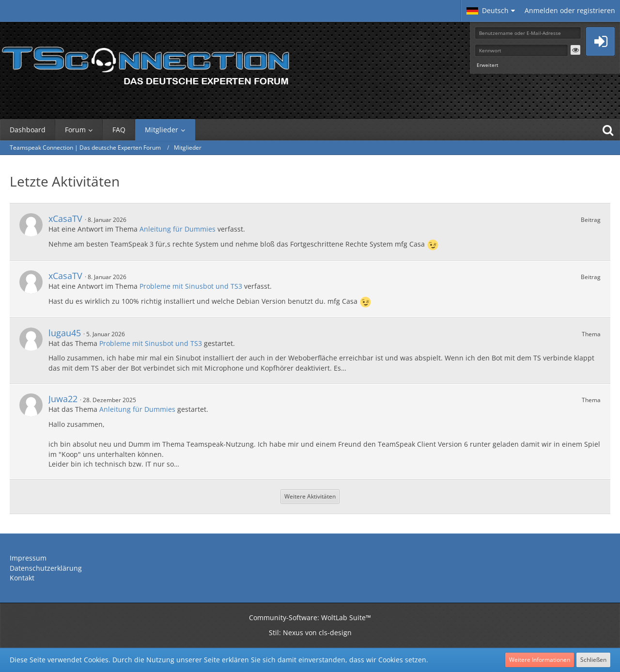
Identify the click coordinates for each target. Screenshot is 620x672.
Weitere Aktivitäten (310, 496)
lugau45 (65, 333)
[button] (491, 11)
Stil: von (310, 633)
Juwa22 (63, 399)
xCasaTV (65, 219)
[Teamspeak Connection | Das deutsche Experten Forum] (145, 63)
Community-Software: (310, 617)
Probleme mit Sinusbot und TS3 (191, 286)
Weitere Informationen (540, 660)
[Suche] (608, 130)
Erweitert (488, 65)
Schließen (593, 660)
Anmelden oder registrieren (570, 10)
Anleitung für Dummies (178, 229)
